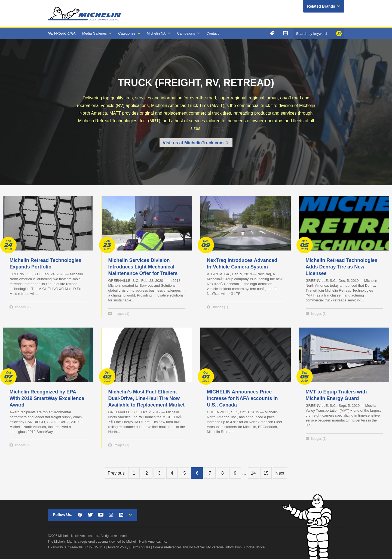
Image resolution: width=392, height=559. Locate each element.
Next (280, 473)
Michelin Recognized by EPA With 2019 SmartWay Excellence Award (47, 398)
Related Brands (321, 6)
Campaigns (186, 33)
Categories (127, 33)
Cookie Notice (255, 547)
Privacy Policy (118, 547)
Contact (212, 33)
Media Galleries (94, 33)
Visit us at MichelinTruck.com (193, 143)
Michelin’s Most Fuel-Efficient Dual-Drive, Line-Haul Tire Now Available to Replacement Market (146, 398)
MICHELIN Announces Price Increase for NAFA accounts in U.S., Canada (242, 398)
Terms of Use (141, 547)
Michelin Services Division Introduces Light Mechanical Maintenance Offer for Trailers (143, 267)
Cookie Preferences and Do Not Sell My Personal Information (197, 547)
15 (266, 473)
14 (253, 473)
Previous (116, 473)
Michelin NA (156, 33)
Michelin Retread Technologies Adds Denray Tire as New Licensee (342, 267)
